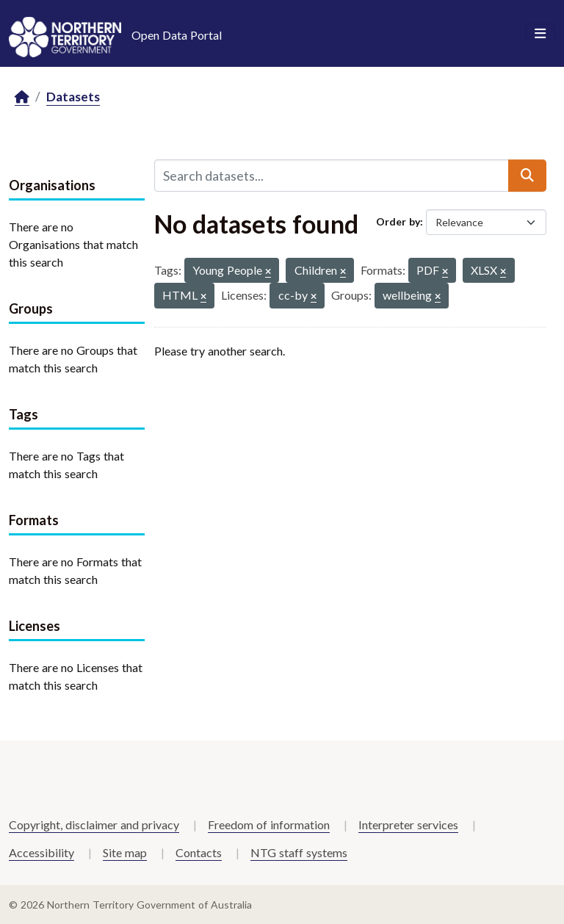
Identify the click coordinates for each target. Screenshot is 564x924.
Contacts (199, 852)
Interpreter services (408, 824)
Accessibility (41, 852)
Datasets (73, 97)
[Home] (22, 97)
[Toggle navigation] (540, 34)
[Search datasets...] (332, 176)
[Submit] (527, 176)
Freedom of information (269, 824)
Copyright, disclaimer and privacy (94, 824)
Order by (398, 221)
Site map (125, 852)
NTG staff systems (299, 852)
